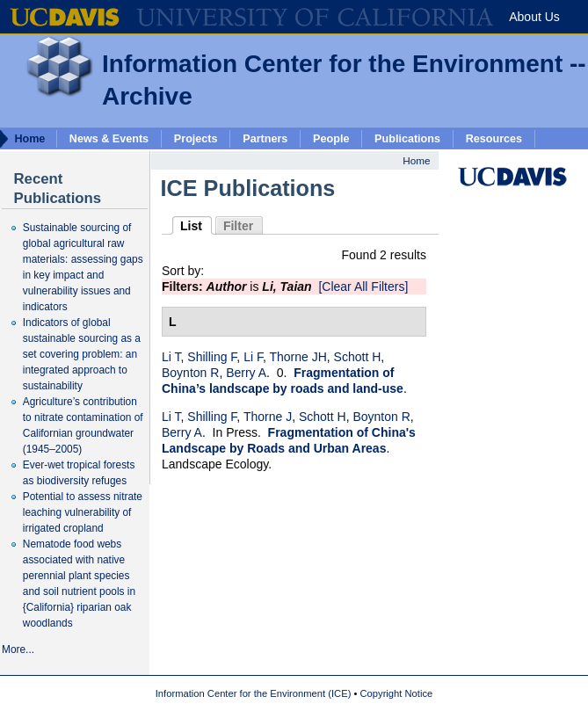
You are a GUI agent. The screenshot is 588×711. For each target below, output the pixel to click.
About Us (534, 17)
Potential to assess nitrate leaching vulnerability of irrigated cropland (83, 512)
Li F (253, 357)
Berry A (246, 373)
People (331, 138)
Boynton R (190, 373)
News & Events (109, 138)
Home (416, 160)
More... (18, 649)
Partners (265, 138)
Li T (171, 357)
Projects (196, 138)
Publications (407, 138)
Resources (494, 138)
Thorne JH (298, 357)
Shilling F (212, 357)
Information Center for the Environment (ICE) (254, 693)
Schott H (358, 357)
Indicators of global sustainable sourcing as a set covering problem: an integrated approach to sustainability (82, 354)
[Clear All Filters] (363, 287)
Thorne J (268, 417)
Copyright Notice (397, 693)
